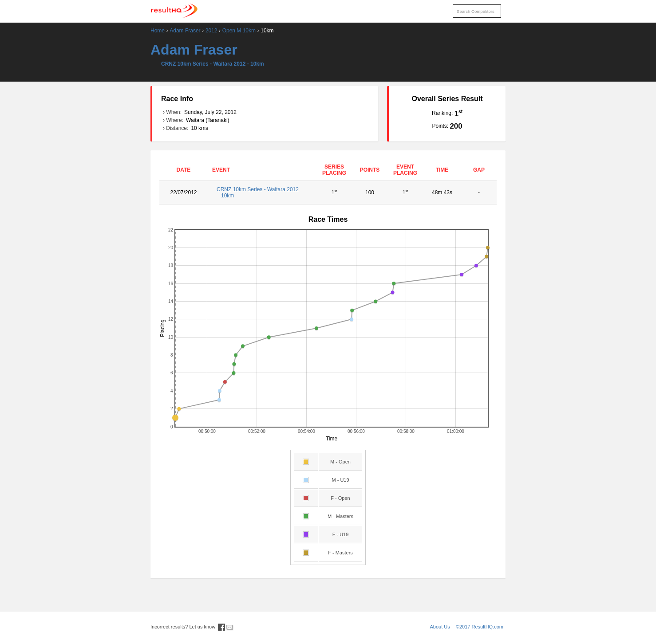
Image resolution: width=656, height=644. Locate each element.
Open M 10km (239, 31)
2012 (211, 31)
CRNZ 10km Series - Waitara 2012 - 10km (213, 64)
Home (158, 31)
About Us (440, 627)
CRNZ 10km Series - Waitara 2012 (262, 192)
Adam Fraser (185, 31)
